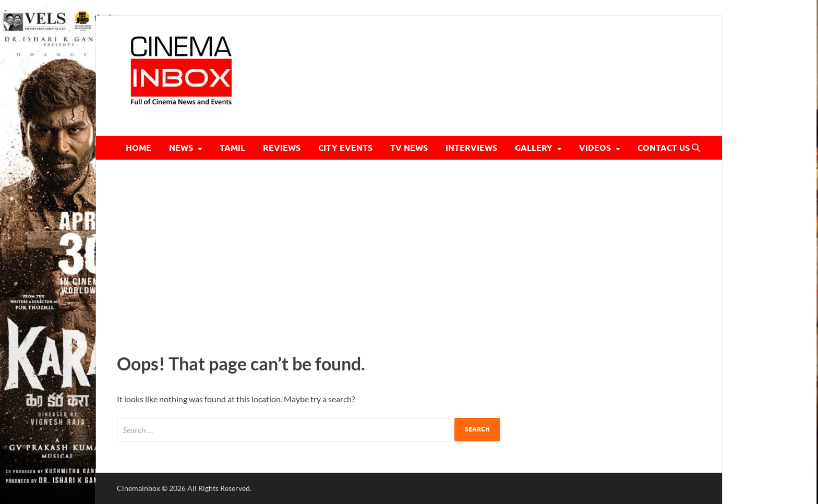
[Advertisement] (409, 254)
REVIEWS (282, 148)
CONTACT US (664, 148)
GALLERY (534, 148)
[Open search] (696, 148)
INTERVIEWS (471, 148)
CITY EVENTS (345, 148)
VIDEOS (595, 148)
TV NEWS (409, 148)
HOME (139, 148)
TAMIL (232, 148)
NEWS (181, 148)
